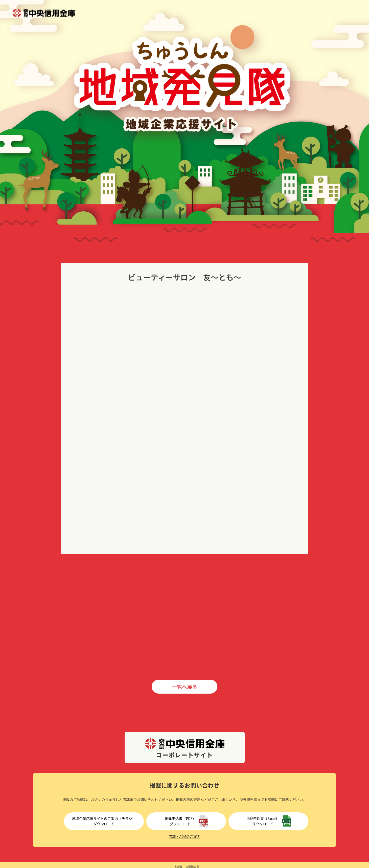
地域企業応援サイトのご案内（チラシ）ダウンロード (104, 821)
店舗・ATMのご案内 (184, 836)
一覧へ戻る (184, 687)
